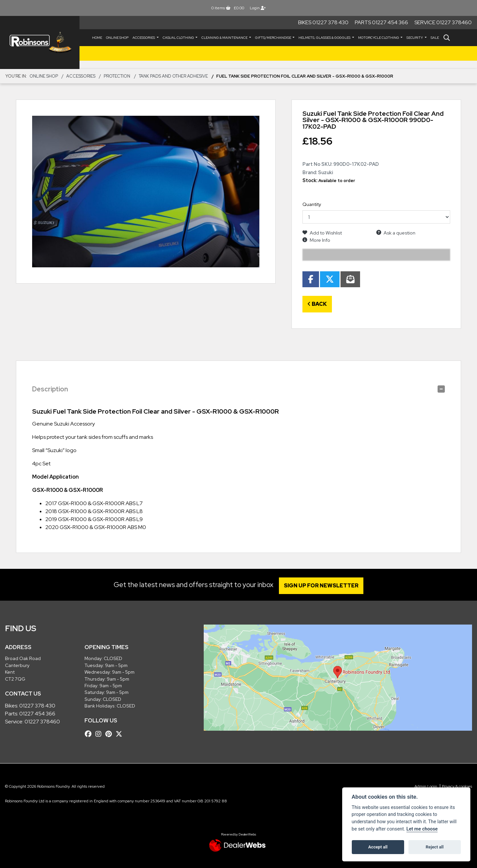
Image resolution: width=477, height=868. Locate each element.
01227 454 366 (37, 714)
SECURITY (415, 38)
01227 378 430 (37, 706)
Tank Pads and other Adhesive (173, 76)
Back (317, 304)
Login (258, 8)
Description (50, 389)
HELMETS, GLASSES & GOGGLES (325, 38)
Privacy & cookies (457, 786)
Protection (117, 76)
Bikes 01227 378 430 (323, 22)
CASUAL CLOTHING (179, 38)
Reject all (435, 847)
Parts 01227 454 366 (381, 22)
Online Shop (117, 38)
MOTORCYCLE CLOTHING (379, 38)
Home (97, 38)
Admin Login (426, 786)
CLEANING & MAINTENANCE (225, 38)
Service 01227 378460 (443, 22)
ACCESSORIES (144, 38)
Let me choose (422, 829)
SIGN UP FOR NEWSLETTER (323, 586)
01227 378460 (42, 722)
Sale (435, 38)
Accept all (378, 847)
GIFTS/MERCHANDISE (273, 38)
